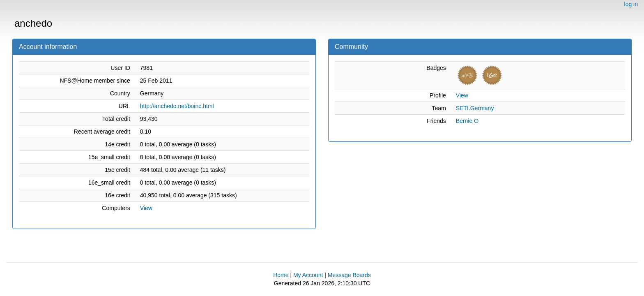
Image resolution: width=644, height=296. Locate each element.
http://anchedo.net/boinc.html (177, 106)
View (146, 208)
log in (631, 4)
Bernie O (467, 121)
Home (281, 275)
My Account (308, 275)
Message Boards (349, 275)
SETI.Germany (475, 108)
